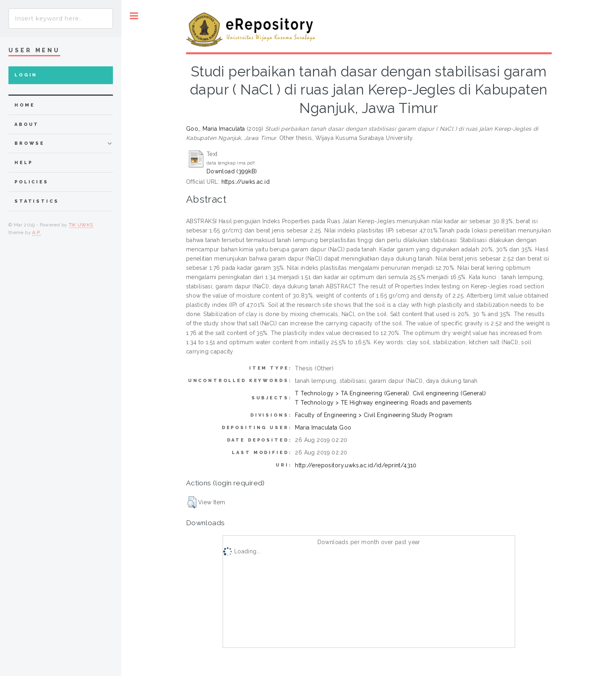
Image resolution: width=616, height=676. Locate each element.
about (27, 124)
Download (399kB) (232, 171)
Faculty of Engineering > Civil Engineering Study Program (374, 415)
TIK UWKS (81, 225)
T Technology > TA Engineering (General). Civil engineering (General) (390, 393)
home (25, 105)
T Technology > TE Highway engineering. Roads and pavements (383, 403)
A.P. (36, 232)
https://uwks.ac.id (246, 182)
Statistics (37, 201)
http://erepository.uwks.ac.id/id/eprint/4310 (356, 465)
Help (24, 163)
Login (26, 75)
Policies (32, 182)
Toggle (134, 16)
